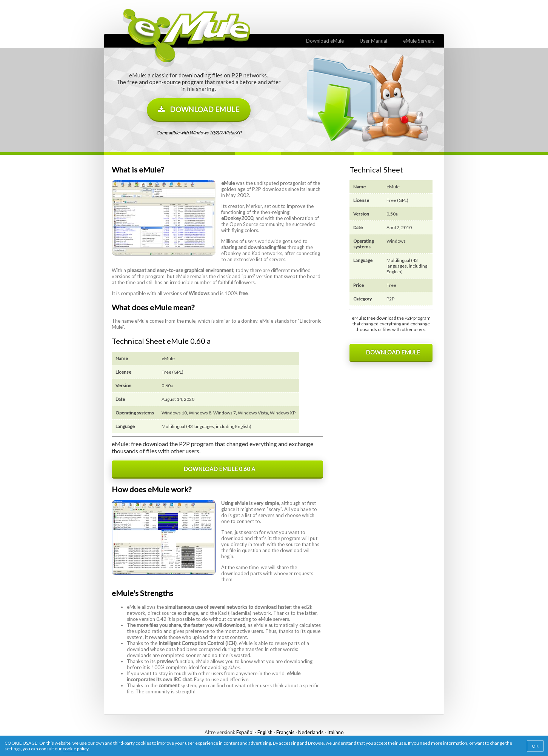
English (265, 732)
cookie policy (75, 749)
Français (285, 732)
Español (245, 732)
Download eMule (323, 41)
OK (535, 746)
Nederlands (311, 732)
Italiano (336, 732)
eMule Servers (417, 41)
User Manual (372, 41)
